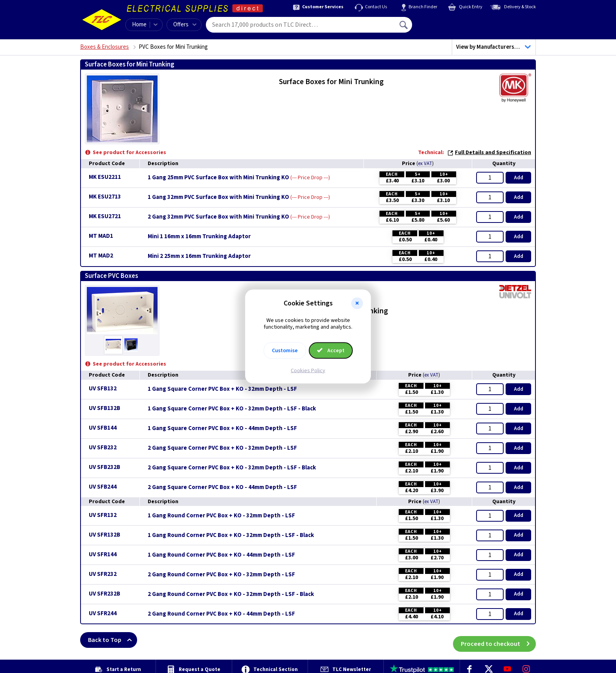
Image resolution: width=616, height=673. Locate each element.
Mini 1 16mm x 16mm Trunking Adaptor (199, 237)
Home (139, 25)
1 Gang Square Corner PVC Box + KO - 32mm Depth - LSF (222, 389)
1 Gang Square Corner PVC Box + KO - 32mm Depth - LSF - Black (232, 409)
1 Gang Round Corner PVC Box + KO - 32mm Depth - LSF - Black (231, 535)
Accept (331, 350)
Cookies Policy (308, 370)
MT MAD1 (101, 236)
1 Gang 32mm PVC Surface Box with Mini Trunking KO (218, 197)
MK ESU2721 (105, 216)
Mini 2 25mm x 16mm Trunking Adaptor (199, 256)
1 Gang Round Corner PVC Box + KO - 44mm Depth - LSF (221, 555)
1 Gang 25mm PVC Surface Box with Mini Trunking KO (218, 178)
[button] (357, 303)
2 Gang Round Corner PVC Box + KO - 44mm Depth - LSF (221, 614)
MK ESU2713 (105, 197)
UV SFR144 (103, 554)
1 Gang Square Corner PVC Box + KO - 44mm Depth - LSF (222, 428)
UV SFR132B (104, 535)
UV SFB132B (104, 408)
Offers (185, 25)
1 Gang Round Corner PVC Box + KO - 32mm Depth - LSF (221, 516)
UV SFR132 (103, 515)
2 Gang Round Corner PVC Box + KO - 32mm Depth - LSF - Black (231, 594)
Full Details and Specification (489, 153)
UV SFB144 (103, 428)
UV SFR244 (103, 613)
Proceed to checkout (498, 640)
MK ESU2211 (105, 177)
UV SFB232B (104, 467)
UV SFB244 (103, 487)
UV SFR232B (104, 594)
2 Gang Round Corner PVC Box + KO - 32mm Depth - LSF (221, 575)
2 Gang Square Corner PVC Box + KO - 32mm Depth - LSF (222, 448)
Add (519, 178)
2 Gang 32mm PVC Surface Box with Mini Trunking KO (218, 217)
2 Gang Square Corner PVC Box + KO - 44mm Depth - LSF (222, 487)
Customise (285, 350)
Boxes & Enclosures (104, 47)
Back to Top (113, 640)
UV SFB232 (103, 448)
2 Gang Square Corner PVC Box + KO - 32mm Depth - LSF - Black (232, 468)
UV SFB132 (103, 389)
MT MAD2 (101, 256)
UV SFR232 (103, 574)
